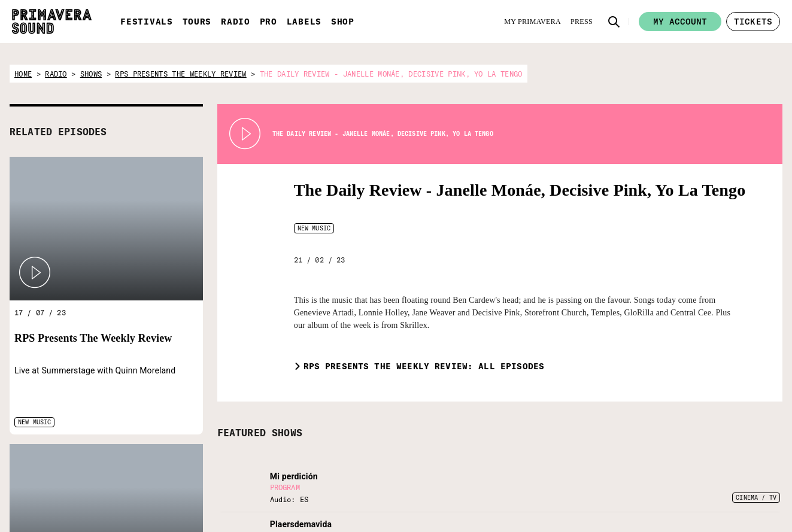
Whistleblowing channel (724, 516)
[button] (614, 22)
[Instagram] (602, 486)
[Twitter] (562, 486)
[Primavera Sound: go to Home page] (52, 22)
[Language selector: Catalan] (614, 456)
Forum (696, 456)
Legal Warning (709, 487)
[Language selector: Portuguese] (638, 456)
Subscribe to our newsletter (433, 463)
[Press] (582, 22)
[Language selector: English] (590, 456)
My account (680, 22)
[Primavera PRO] (198, 462)
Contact (698, 471)
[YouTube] (621, 486)
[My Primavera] (532, 22)
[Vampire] (308, 462)
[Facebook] (582, 486)
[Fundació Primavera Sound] (245, 476)
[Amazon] (641, 486)
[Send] (514, 494)
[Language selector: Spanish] (567, 456)
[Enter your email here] (456, 494)
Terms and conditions (721, 501)
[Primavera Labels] (211, 462)
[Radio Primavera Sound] (163, 468)
